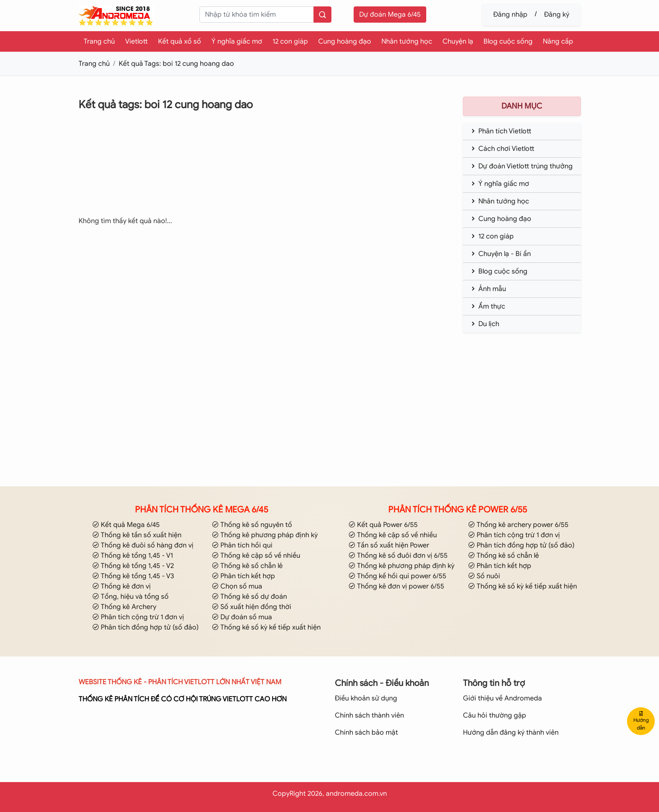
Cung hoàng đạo (345, 41)
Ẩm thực (488, 306)
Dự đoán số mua (242, 617)
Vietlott (136, 41)
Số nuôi (484, 576)
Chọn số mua (237, 586)
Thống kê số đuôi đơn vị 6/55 (398, 556)
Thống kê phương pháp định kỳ (265, 535)
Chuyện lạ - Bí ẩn (500, 254)
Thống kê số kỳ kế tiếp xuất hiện (266, 627)
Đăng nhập (510, 15)
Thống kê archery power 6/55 (518, 525)
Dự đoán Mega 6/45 (390, 15)
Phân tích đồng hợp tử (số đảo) (145, 627)
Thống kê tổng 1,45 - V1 (133, 556)
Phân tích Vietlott (501, 131)
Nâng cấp (558, 41)
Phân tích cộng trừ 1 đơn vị (138, 617)
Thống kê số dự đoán (249, 597)
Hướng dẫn (641, 721)
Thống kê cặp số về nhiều (256, 556)
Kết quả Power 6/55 (383, 525)
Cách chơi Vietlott (502, 149)
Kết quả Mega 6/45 (126, 525)
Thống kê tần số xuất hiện (137, 535)
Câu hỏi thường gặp (495, 715)
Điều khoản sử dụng (366, 698)
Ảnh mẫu (488, 289)
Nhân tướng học (407, 41)
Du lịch (485, 324)
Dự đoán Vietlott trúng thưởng (521, 166)
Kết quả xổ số (180, 41)
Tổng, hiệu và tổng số (130, 597)
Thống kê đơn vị (122, 586)
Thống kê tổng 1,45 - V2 (133, 566)
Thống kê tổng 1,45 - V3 (133, 576)
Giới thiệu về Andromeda (502, 698)
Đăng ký (557, 15)
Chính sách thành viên (369, 715)
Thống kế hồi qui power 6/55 (397, 576)
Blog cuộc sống (508, 41)
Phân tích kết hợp (243, 576)
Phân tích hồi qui (242, 545)
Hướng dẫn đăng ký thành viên (511, 733)
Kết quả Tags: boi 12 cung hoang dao (176, 64)
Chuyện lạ (458, 41)
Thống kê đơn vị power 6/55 (396, 586)
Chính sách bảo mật (366, 733)
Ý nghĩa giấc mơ (237, 41)
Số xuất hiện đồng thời (252, 607)
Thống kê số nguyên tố (252, 525)
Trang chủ (99, 41)
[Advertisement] (255, 169)
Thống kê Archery (124, 607)
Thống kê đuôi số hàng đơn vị (143, 545)
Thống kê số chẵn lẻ (247, 566)
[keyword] (257, 15)
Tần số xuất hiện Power (389, 545)
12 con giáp (290, 41)
